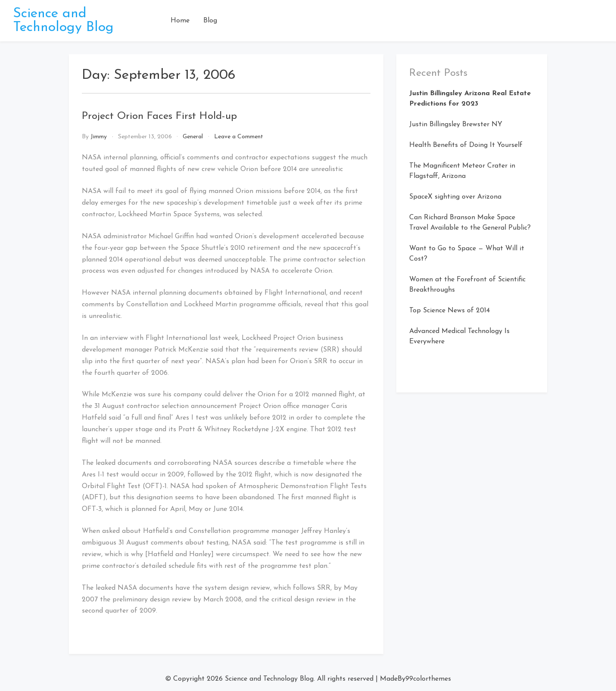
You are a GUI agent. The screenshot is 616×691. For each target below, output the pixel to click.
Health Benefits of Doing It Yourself (466, 145)
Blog (210, 21)
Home (180, 21)
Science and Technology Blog (63, 21)
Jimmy (99, 137)
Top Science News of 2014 (450, 311)
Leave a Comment (239, 137)
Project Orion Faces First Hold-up (159, 116)
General (193, 137)
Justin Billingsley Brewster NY (456, 125)
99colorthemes (428, 679)
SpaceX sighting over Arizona (455, 197)
